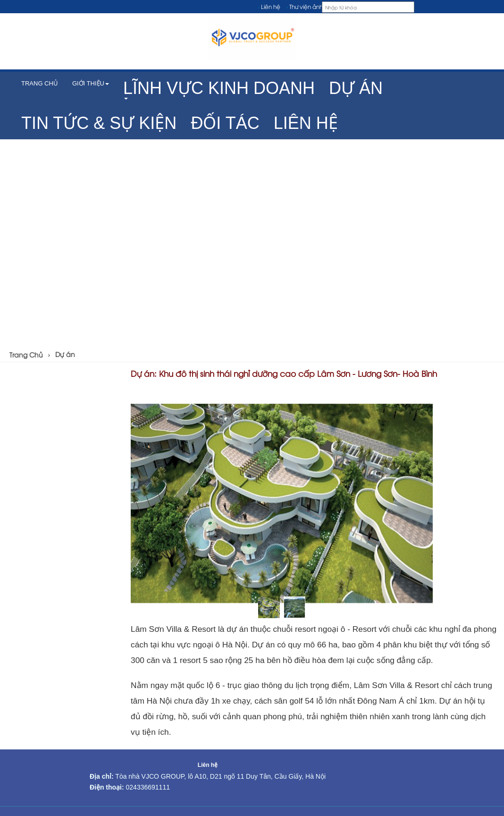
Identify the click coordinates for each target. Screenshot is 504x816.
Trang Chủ (26, 354)
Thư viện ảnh (306, 6)
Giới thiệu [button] (91, 83)
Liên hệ (271, 6)
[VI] (484, 7)
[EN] (496, 7)
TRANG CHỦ (40, 83)
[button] (219, 89)
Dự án (65, 354)
